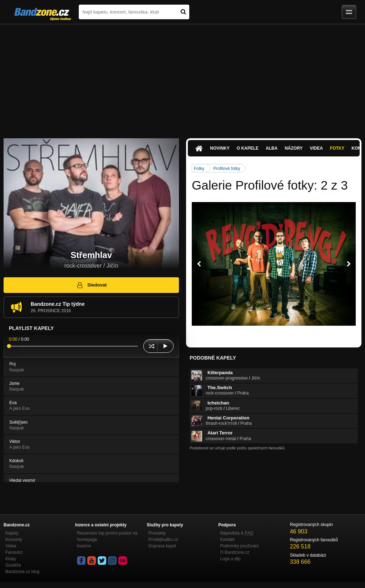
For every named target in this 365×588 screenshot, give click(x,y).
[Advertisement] (182, 78)
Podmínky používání (239, 546)
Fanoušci (14, 552)
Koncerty (14, 540)
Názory (294, 148)
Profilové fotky (227, 169)
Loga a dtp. (231, 559)
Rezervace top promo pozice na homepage (107, 536)
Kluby (11, 559)
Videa (316, 148)
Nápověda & (237, 533)
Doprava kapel (162, 546)
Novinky (220, 148)
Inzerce (84, 546)
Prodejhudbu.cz (163, 540)
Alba (271, 148)
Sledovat (91, 285)
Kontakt (227, 540)
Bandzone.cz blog (22, 572)
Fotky (337, 148)
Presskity (157, 533)
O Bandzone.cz (235, 552)
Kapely (12, 533)
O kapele (248, 148)
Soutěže (13, 565)
